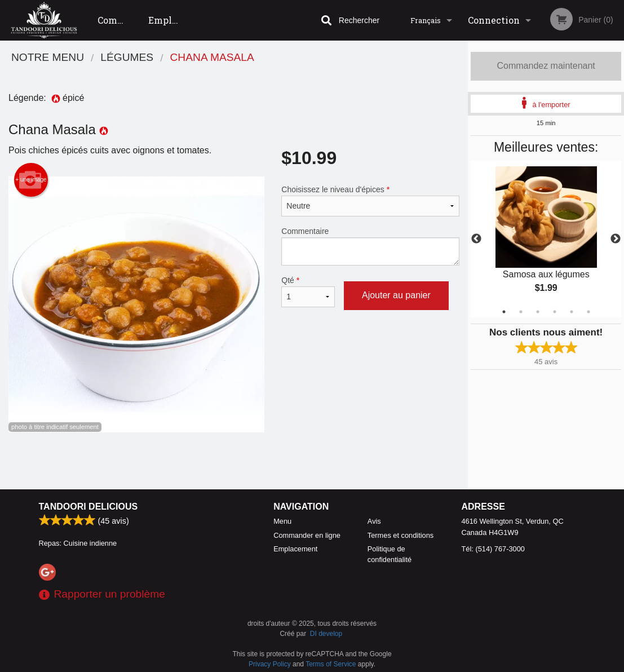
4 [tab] (555, 312)
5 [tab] (572, 312)
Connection (494, 20)
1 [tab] (504, 312)
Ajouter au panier (396, 295)
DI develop (326, 634)
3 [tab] (538, 312)
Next (616, 239)
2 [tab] (521, 312)
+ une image (31, 180)
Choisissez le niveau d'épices (370, 201)
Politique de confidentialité (390, 554)
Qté (308, 291)
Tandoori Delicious (88, 507)
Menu (282, 521)
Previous (476, 239)
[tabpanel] (546, 239)
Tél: (493, 549)
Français (426, 20)
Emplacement (170, 20)
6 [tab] (588, 312)
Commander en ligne (119, 27)
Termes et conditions (400, 535)
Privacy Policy (270, 664)
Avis (374, 521)
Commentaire (370, 246)
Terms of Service (331, 664)
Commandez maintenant (546, 66)
